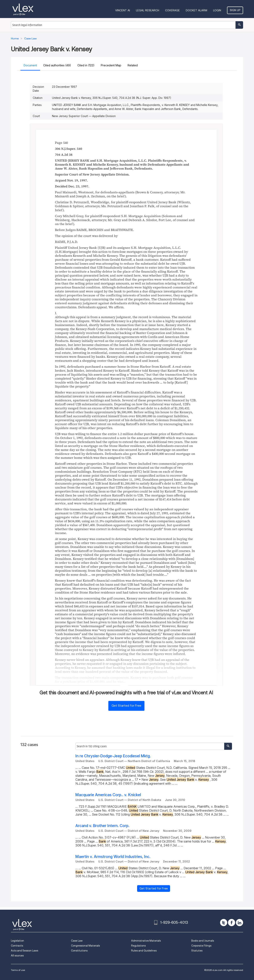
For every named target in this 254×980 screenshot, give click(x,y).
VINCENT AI (123, 10)
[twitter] (224, 923)
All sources (17, 956)
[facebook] (232, 923)
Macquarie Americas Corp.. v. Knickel (108, 795)
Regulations (138, 946)
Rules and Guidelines (144, 951)
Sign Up (235, 10)
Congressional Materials (85, 946)
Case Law (77, 941)
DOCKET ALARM (196, 10)
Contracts (17, 946)
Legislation (17, 941)
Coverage (172, 10)
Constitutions (79, 951)
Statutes (197, 951)
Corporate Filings (201, 946)
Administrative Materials (146, 941)
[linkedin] (240, 923)
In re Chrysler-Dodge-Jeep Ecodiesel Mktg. (113, 756)
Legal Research (148, 10)
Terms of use (18, 970)
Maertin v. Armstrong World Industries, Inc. (113, 857)
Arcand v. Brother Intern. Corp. (102, 826)
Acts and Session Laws (25, 951)
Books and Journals (203, 941)
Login (217, 10)
